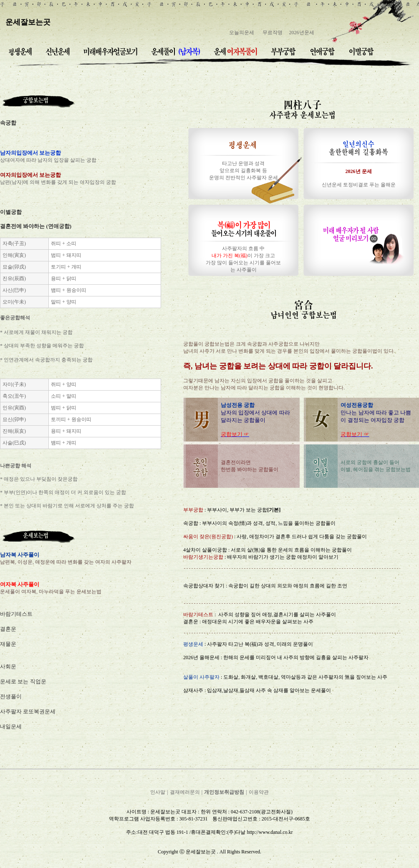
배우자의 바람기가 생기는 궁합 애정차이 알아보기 (282, 557)
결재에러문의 (185, 792)
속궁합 (191, 523)
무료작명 (273, 33)
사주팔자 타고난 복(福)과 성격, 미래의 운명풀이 (260, 644)
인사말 (158, 792)
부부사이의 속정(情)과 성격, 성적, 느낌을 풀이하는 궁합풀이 (269, 523)
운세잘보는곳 (28, 22)
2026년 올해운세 (201, 657)
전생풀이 (11, 696)
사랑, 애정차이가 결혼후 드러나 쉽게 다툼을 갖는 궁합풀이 (302, 537)
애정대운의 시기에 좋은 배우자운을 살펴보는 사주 (258, 622)
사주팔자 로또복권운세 (28, 711)
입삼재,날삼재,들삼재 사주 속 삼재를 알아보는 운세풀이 (269, 690)
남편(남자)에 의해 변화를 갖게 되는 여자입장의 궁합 (58, 182)
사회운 (8, 666)
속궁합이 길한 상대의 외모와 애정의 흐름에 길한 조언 (288, 586)
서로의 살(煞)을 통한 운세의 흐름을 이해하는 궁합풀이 (291, 550)
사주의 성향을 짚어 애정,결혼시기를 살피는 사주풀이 (277, 615)
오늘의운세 (242, 33)
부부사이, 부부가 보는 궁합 (244, 510)
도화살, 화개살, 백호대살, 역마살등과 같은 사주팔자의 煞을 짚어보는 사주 (305, 677)
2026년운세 (302, 33)
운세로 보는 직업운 (23, 681)
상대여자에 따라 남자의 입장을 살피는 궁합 (48, 160)
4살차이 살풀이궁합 (205, 550)
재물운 (8, 644)
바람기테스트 (16, 614)
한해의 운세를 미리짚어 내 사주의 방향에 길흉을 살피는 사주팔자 (296, 657)
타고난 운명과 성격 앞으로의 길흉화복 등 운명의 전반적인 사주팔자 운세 (244, 171)
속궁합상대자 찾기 (204, 586)
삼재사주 (193, 690)
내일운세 (11, 726)
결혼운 (8, 629)
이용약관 (259, 792)
